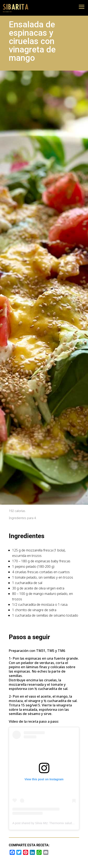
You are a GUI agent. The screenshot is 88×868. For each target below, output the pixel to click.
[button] (82, 6)
